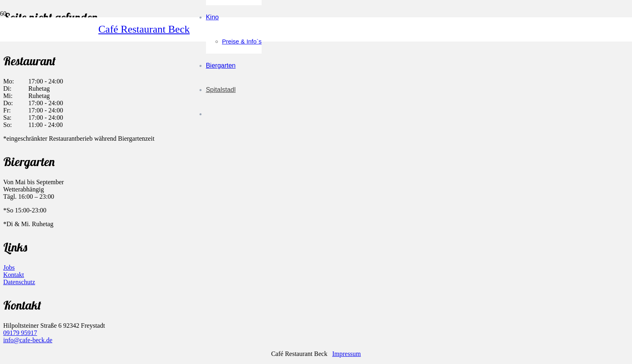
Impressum (346, 354)
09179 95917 (20, 333)
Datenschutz (19, 282)
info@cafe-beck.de (28, 340)
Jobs (9, 267)
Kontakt (14, 275)
